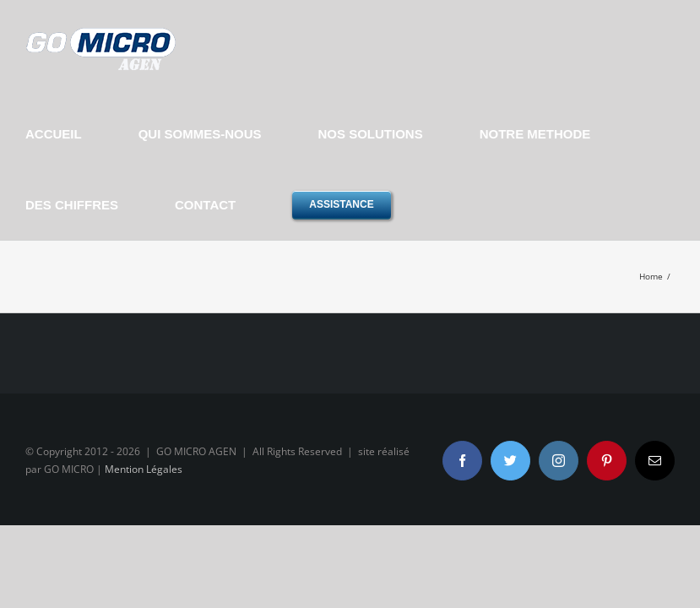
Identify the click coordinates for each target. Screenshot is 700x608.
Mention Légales (144, 469)
